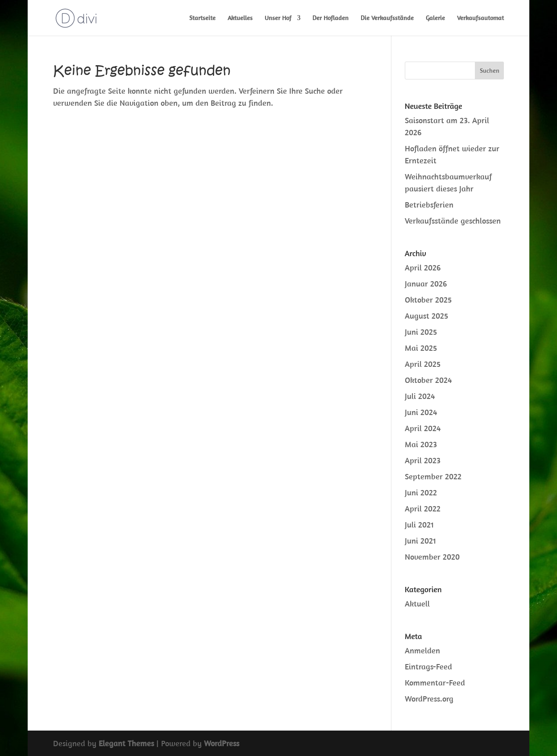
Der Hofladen (330, 18)
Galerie (435, 18)
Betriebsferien (429, 205)
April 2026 (423, 268)
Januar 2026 (426, 284)
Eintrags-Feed (428, 667)
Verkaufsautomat (480, 18)
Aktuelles (240, 18)
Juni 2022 (421, 492)
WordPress (222, 743)
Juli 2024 (420, 396)
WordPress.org (429, 699)
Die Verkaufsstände (387, 18)
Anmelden (422, 650)
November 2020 (432, 557)
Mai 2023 (421, 444)
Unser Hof (278, 18)
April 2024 (423, 428)
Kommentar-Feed (435, 683)
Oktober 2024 (428, 380)
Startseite (202, 18)
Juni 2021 (420, 541)
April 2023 (423, 460)
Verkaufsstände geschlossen (453, 221)
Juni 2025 (421, 332)
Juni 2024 (421, 412)
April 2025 (423, 364)
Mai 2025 (421, 348)
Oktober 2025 (428, 300)
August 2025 (426, 316)
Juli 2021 (419, 525)
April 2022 (423, 509)
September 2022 (433, 476)
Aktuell (417, 604)
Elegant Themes (126, 743)
